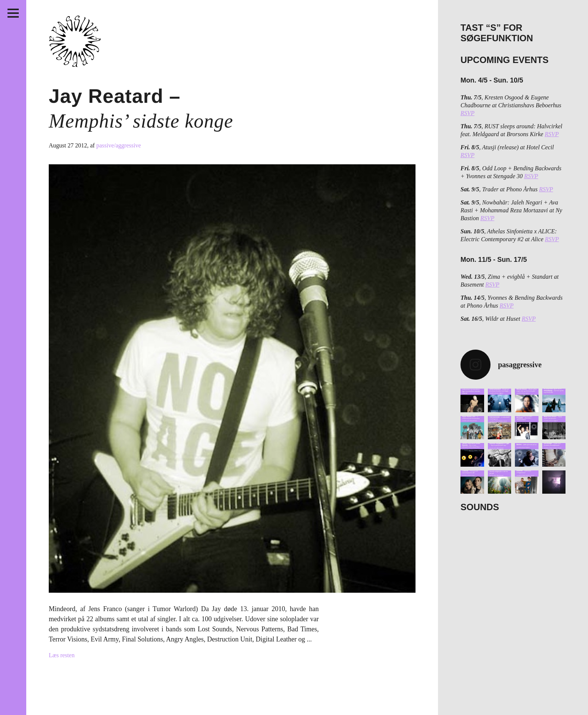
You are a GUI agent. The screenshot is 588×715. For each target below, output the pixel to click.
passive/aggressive (119, 145)
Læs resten (62, 655)
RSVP (467, 113)
